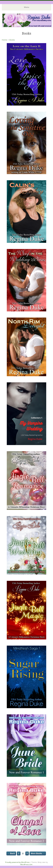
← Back (11, 853)
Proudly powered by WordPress (17, 862)
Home (4, 40)
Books (12, 40)
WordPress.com (26, 864)
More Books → (38, 853)
